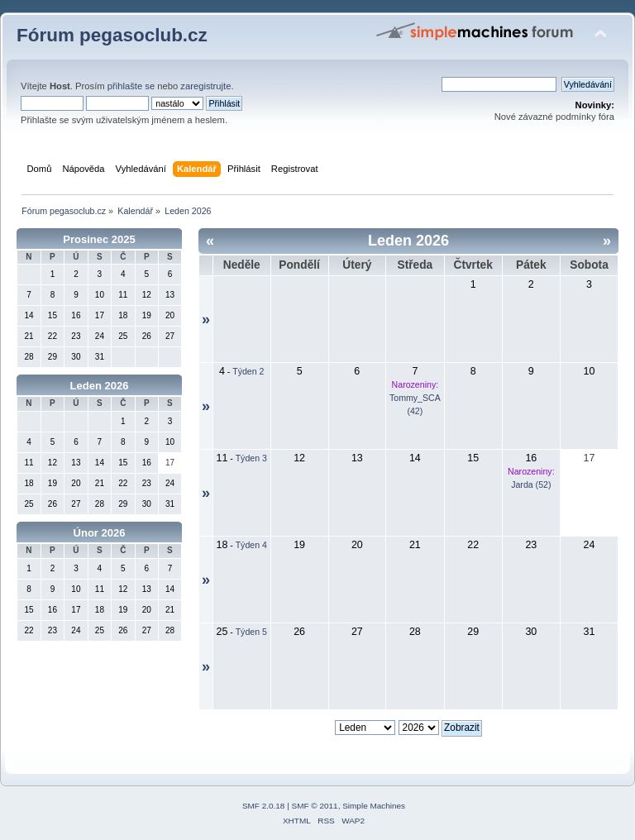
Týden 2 (248, 371)
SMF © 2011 (315, 806)
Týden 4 (251, 545)
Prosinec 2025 (99, 239)
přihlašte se (131, 86)
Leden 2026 (100, 386)
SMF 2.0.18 (264, 806)
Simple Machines (374, 806)
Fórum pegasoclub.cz (112, 35)
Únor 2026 (100, 533)
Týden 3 (251, 458)
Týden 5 (251, 632)
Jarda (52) (531, 484)
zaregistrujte (205, 86)
